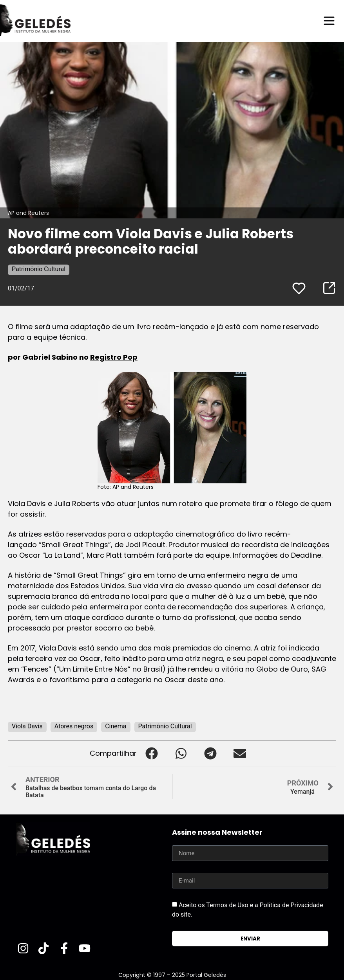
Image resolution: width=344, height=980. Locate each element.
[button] (151, 753)
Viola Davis (27, 726)
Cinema (116, 726)
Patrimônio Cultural (39, 269)
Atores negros (74, 726)
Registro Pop (114, 357)
